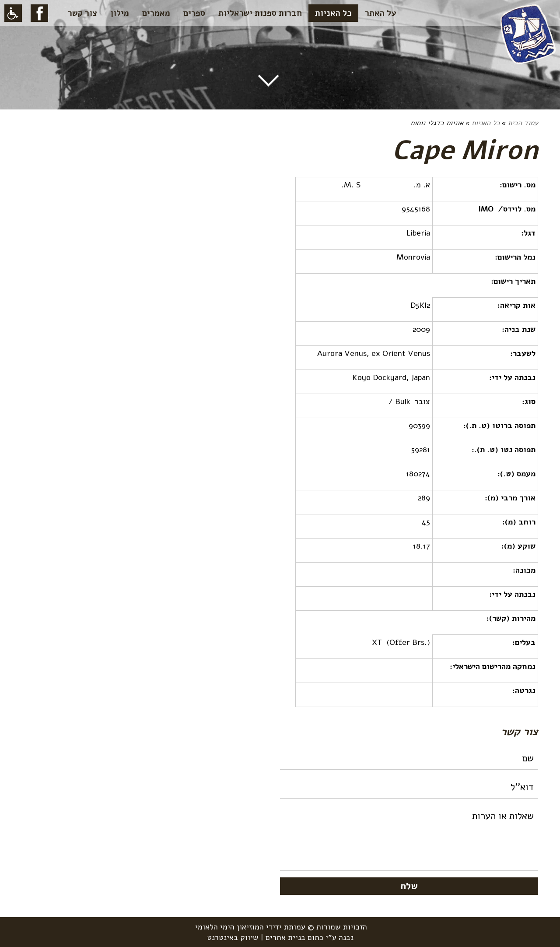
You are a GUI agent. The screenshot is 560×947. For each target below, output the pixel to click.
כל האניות (333, 13)
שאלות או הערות (409, 838)
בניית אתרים (285, 937)
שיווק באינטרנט (233, 937)
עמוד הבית (523, 123)
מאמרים (156, 13)
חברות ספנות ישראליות (260, 13)
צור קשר (82, 13)
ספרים (194, 13)
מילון (120, 13)
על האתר (381, 13)
